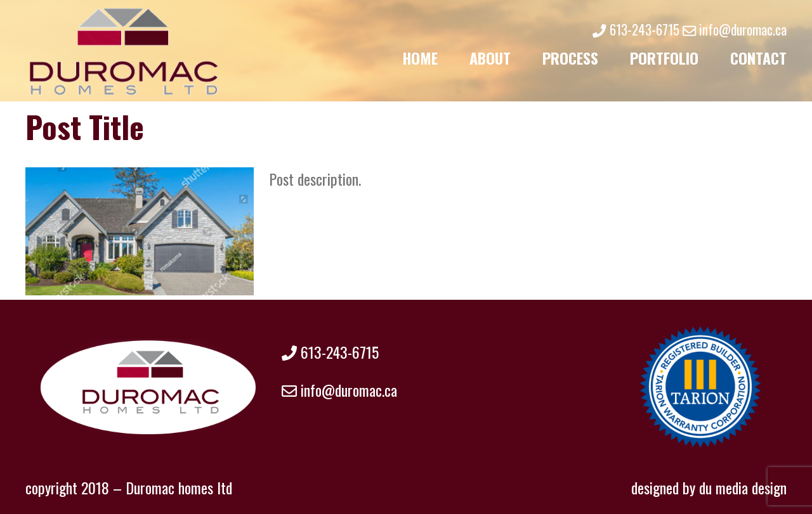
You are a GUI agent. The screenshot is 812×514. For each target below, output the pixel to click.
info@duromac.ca (735, 29)
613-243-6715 (636, 29)
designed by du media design (709, 487)
